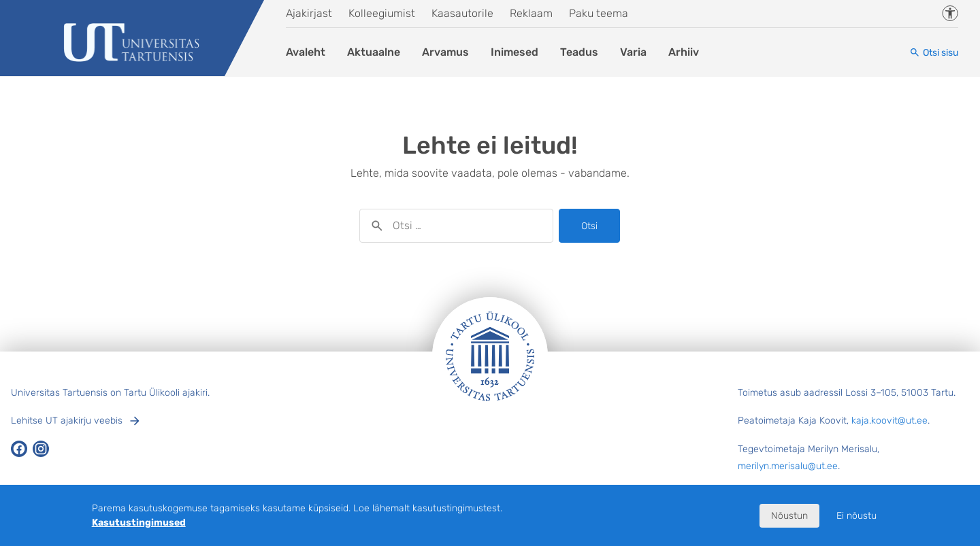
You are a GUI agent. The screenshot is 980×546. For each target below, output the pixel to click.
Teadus (579, 52)
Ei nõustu (856, 516)
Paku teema (599, 13)
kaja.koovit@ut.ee (889, 421)
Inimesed (514, 52)
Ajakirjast (309, 13)
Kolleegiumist (382, 13)
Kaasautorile (462, 13)
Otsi (589, 226)
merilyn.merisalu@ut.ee (788, 466)
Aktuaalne (374, 52)
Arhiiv (684, 52)
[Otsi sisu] (934, 53)
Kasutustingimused (139, 523)
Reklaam (531, 13)
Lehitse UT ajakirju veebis (67, 421)
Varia (633, 52)
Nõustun (789, 516)
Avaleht (306, 52)
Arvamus (445, 52)
